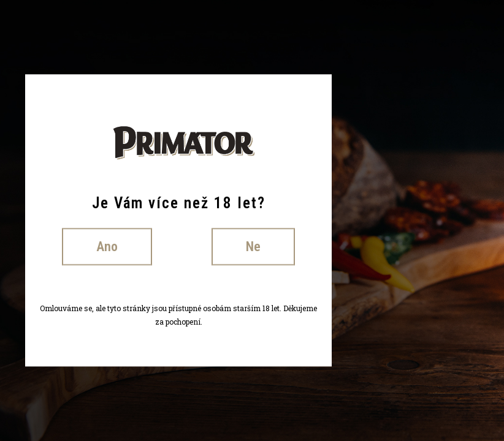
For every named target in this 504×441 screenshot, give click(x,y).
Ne (253, 247)
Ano (107, 247)
